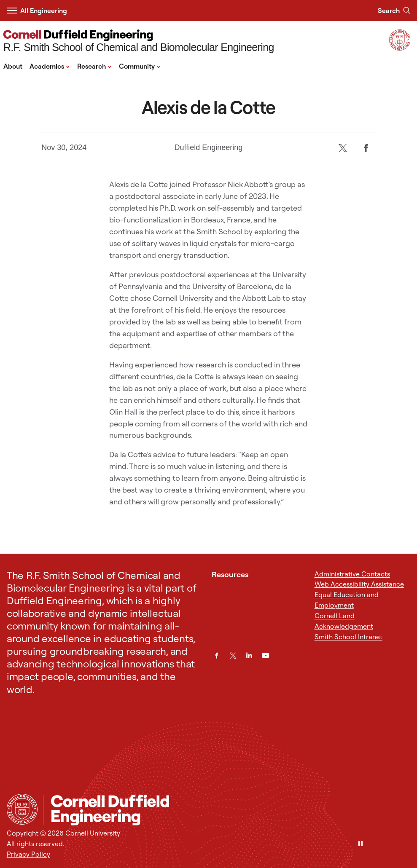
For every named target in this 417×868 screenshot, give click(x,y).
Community (140, 66)
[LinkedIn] (249, 655)
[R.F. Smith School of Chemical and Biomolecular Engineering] (139, 42)
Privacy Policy (28, 854)
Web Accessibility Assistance (359, 584)
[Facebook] (366, 148)
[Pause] (361, 844)
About (13, 66)
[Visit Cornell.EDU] (400, 48)
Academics (50, 66)
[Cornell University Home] (22, 809)
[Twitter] (343, 148)
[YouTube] (265, 655)
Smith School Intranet (348, 637)
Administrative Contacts (352, 574)
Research (94, 66)
